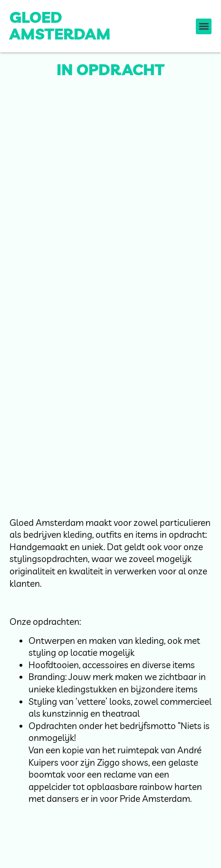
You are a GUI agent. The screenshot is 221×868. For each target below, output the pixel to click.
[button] (204, 26)
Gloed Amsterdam (60, 25)
